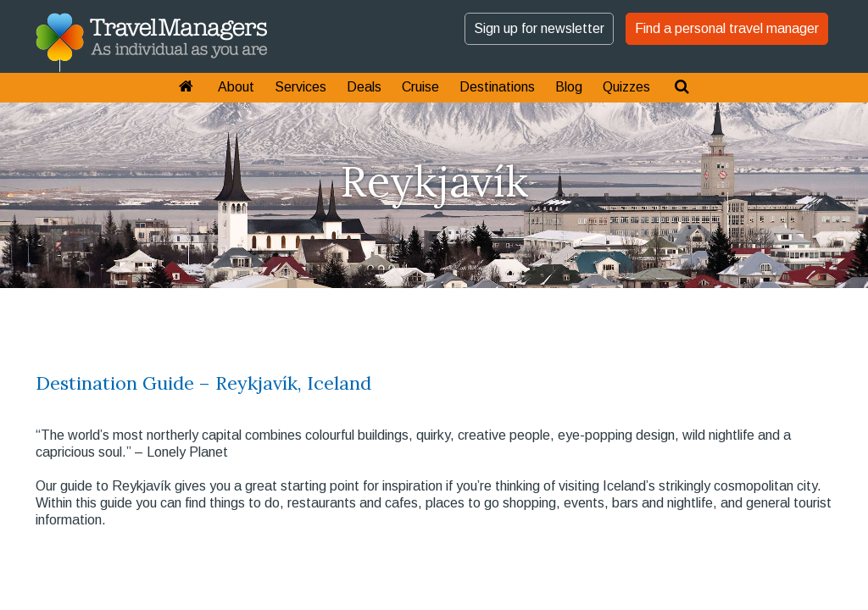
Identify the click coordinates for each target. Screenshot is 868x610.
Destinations (497, 87)
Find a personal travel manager (727, 28)
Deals (364, 87)
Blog (569, 87)
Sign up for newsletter (539, 28)
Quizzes (626, 87)
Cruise (420, 87)
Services (300, 87)
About (236, 87)
